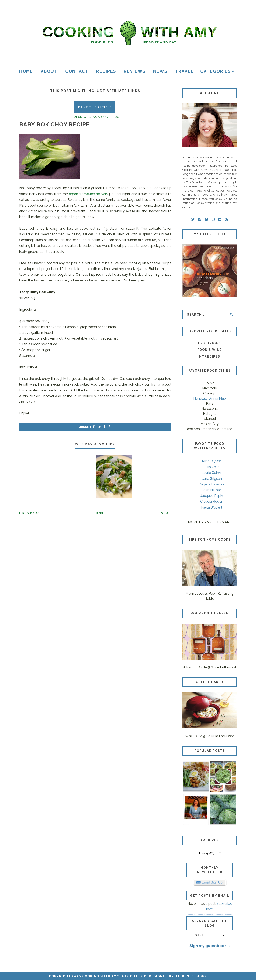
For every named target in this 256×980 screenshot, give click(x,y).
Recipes (106, 71)
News (160, 71)
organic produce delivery (88, 194)
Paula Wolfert (212, 507)
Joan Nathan (212, 490)
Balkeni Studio (190, 976)
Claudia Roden (212, 501)
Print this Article (95, 107)
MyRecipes (210, 356)
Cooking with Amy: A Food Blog (114, 976)
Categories (216, 71)
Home (26, 71)
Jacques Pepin (212, 496)
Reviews (135, 71)
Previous (30, 513)
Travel (184, 71)
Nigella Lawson (212, 484)
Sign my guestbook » (210, 946)
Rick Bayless (212, 461)
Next (166, 513)
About (49, 71)
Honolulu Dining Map (210, 398)
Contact (77, 71)
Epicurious (210, 343)
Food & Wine (210, 350)
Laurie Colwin (212, 473)
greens (85, 427)
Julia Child (212, 467)
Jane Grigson (212, 479)
